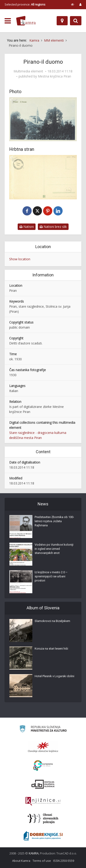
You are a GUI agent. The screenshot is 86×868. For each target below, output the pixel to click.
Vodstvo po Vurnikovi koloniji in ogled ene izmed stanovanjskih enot (54, 549)
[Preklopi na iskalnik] (76, 21)
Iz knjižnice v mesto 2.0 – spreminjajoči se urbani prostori (51, 576)
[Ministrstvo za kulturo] (43, 729)
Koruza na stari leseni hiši (51, 649)
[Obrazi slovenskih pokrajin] (43, 819)
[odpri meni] (8, 21)
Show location (20, 259)
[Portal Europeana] (43, 766)
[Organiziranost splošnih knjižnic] (43, 747)
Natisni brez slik (53, 227)
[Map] (62, 21)
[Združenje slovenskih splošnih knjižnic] (43, 801)
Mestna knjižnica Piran (54, 76)
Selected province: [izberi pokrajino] (25, 4)
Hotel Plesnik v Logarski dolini (54, 676)
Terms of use (42, 861)
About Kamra (21, 861)
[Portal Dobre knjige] (43, 836)
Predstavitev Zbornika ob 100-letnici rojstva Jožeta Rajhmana (54, 521)
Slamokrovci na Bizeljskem (52, 621)
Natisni (27, 227)
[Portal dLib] (43, 784)
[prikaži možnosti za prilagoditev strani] (73, 4)
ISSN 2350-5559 (64, 861)
